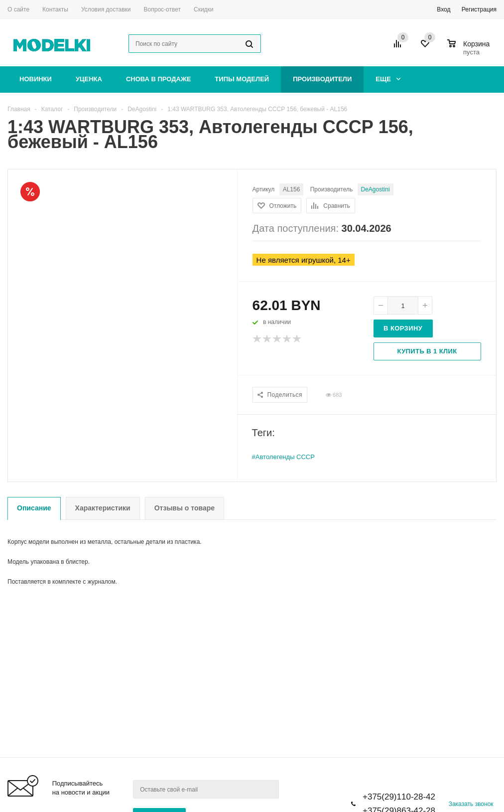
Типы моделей (242, 79)
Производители (322, 79)
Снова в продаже (158, 79)
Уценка (89, 79)
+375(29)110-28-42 (399, 797)
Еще (388, 79)
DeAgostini (376, 189)
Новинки (36, 79)
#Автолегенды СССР (283, 457)
